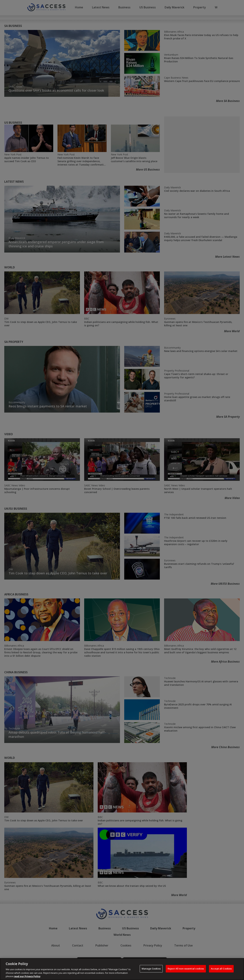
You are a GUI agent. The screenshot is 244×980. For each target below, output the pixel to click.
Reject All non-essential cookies (186, 969)
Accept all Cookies (221, 969)
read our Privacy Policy (27, 976)
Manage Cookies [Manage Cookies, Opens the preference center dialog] (151, 969)
